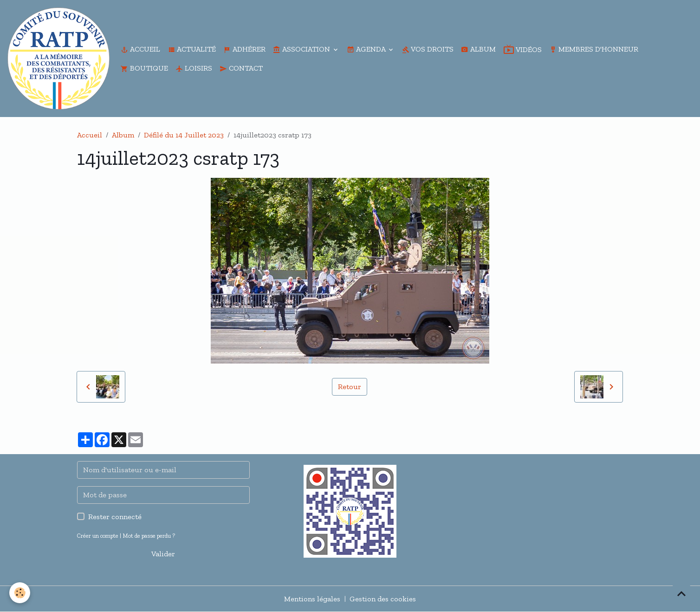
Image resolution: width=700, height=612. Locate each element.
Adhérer (244, 49)
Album (478, 49)
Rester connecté (115, 517)
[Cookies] (20, 593)
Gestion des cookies (383, 599)
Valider (163, 554)
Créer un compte (98, 536)
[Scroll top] (681, 593)
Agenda (367, 49)
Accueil (140, 49)
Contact (241, 68)
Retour (350, 387)
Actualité (192, 49)
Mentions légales (312, 599)
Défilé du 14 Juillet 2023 (184, 135)
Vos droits (428, 49)
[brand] (58, 59)
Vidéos (522, 49)
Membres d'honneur (594, 49)
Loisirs (194, 68)
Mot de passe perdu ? (149, 536)
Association (302, 49)
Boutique (144, 68)
